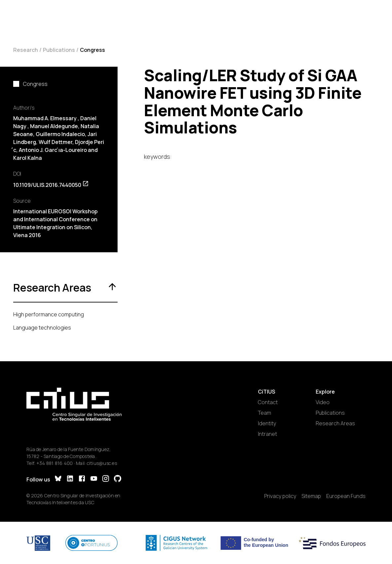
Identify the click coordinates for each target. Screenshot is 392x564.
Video (323, 402)
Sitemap (311, 496)
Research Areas (335, 423)
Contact (268, 402)
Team (265, 413)
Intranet (267, 434)
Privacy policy (280, 496)
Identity (267, 423)
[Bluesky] (58, 479)
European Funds (346, 496)
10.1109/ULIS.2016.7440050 (51, 185)
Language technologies (42, 328)
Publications (59, 50)
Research (26, 50)
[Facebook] (82, 479)
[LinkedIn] (70, 479)
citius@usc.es (102, 463)
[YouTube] (94, 479)
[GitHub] (118, 479)
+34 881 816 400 (55, 463)
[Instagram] (106, 479)
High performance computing (49, 314)
